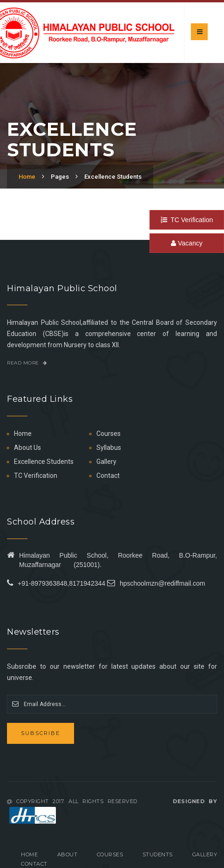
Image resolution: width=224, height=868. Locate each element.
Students (158, 854)
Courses (109, 434)
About (68, 854)
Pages (60, 177)
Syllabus (109, 448)
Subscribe (41, 733)
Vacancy (187, 243)
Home (27, 177)
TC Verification (187, 220)
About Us (27, 448)
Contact (108, 476)
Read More (27, 363)
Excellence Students (113, 177)
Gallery (106, 462)
